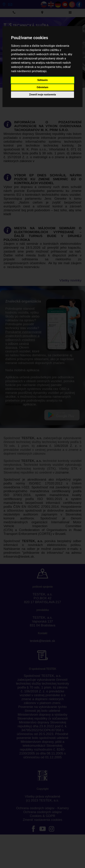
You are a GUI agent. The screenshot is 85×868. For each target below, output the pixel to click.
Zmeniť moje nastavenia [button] (42, 95)
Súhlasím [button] (43, 80)
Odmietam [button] (42, 87)
